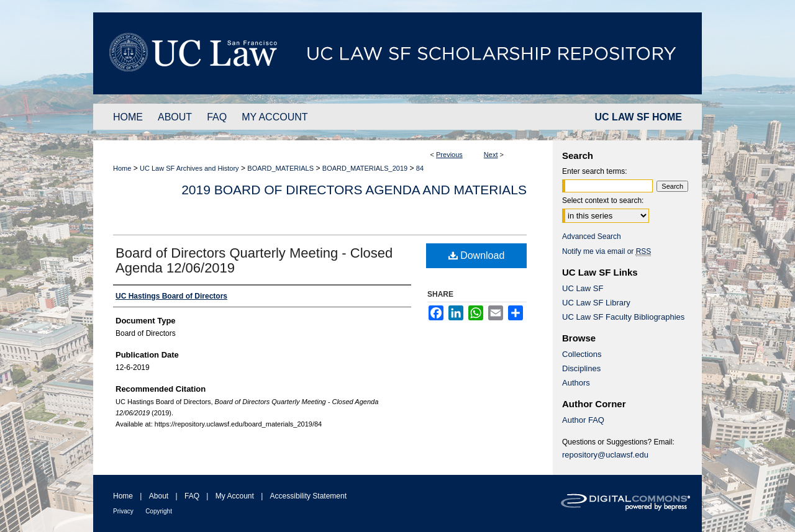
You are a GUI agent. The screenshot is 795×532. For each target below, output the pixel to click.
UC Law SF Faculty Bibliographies (623, 317)
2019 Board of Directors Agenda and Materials (354, 190)
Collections (582, 354)
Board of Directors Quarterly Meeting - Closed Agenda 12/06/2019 (254, 260)
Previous (449, 155)
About (159, 496)
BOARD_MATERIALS (280, 168)
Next (491, 155)
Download (477, 255)
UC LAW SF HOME (638, 117)
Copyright (159, 511)
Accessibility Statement (308, 496)
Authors (576, 383)
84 (420, 168)
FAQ (192, 496)
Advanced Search (592, 237)
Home (122, 168)
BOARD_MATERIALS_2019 (365, 168)
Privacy (123, 511)
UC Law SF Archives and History (189, 168)
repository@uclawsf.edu (605, 455)
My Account (235, 496)
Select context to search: (603, 201)
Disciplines (581, 368)
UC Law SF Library (596, 303)
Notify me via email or (606, 251)
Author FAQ (583, 420)
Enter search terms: (595, 171)
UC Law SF (583, 288)
